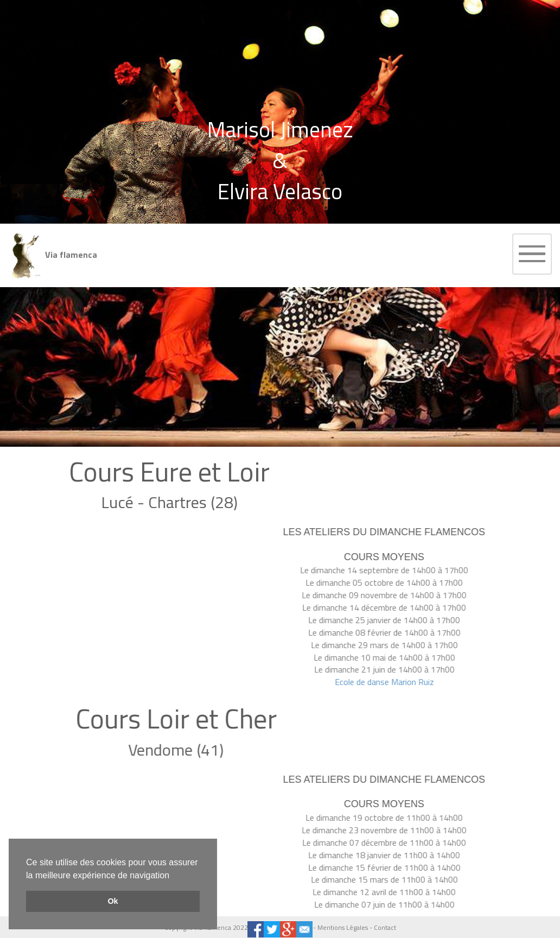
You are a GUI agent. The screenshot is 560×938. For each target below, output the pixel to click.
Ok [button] (113, 901)
